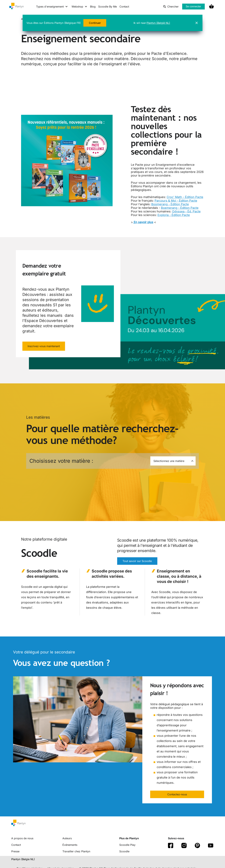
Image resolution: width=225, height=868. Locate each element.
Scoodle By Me (108, 7)
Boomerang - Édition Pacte (170, 204)
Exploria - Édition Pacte (174, 215)
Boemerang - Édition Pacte (180, 208)
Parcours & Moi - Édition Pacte (176, 201)
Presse (15, 851)
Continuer (95, 23)
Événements (70, 845)
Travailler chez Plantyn (76, 851)
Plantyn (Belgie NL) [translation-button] (23, 859)
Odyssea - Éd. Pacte (186, 211)
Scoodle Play (127, 845)
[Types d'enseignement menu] (52, 7)
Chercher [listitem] (171, 7)
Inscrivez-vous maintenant (44, 346)
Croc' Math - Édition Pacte (185, 197)
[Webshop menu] (79, 7)
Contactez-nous (177, 794)
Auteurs (67, 838)
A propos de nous (22, 838)
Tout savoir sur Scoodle (137, 561)
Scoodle (124, 851)
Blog (93, 7)
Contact (124, 7)
